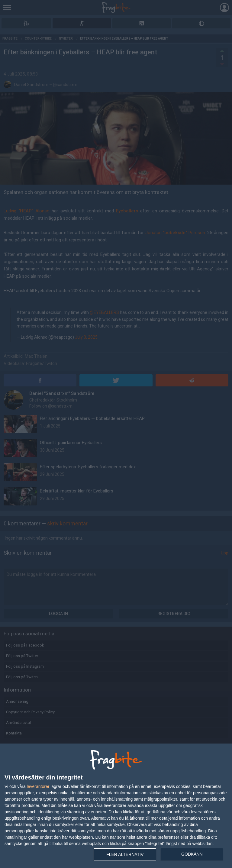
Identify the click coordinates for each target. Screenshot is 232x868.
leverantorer (38, 786)
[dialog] (116, 806)
